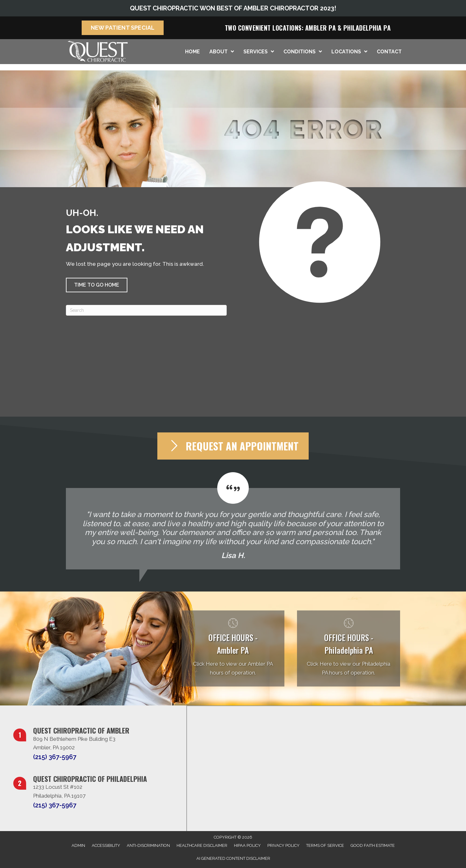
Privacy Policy (283, 845)
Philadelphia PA (367, 28)
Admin (78, 845)
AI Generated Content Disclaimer (233, 858)
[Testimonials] (233, 521)
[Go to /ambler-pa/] (233, 648)
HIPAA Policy (247, 845)
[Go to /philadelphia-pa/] (349, 648)
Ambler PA (321, 28)
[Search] (146, 310)
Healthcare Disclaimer (202, 845)
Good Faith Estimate (373, 845)
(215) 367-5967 (55, 757)
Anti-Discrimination (148, 845)
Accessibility (106, 845)
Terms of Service (325, 845)
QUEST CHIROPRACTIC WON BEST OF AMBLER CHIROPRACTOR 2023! (233, 8)
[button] (97, 285)
